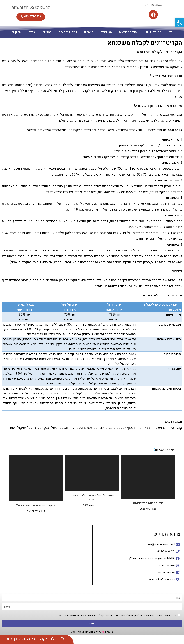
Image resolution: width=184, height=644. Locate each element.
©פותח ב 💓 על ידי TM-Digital (99, 632)
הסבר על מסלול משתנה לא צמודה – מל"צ (92, 498)
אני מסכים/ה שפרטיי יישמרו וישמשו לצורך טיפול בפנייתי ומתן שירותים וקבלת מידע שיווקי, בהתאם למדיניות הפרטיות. (117, 615)
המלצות (47, 32)
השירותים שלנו (153, 32)
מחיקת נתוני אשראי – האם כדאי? (36, 505)
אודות (32, 32)
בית (170, 32)
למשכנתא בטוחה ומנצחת (31, 7)
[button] (179, 23)
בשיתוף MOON (78, 632)
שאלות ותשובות (68, 32)
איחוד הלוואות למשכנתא (148, 503)
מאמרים (89, 32)
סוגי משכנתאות (128, 32)
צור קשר (17, 32)
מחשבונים (106, 32)
